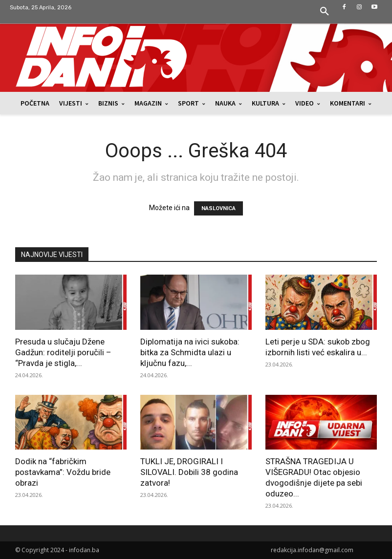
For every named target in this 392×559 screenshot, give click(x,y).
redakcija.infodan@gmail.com (312, 550)
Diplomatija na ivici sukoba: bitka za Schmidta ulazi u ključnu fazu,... (190, 352)
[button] (325, 12)
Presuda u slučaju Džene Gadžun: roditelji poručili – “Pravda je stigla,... (63, 352)
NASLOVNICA (218, 208)
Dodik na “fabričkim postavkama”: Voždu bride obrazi (63, 472)
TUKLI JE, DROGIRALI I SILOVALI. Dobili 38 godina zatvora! (189, 472)
